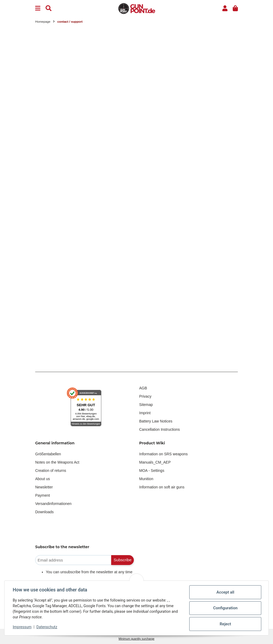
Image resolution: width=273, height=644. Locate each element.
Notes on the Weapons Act (57, 462)
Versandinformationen (53, 504)
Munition (146, 479)
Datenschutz (47, 627)
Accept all (225, 592)
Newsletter (44, 487)
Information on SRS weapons (163, 454)
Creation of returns (51, 471)
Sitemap (146, 405)
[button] (225, 8)
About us (43, 479)
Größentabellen (48, 454)
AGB (143, 388)
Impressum (22, 627)
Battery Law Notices (156, 421)
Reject (225, 624)
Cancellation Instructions (160, 429)
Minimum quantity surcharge (136, 639)
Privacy (145, 396)
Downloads (44, 512)
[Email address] (73, 560)
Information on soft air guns (162, 487)
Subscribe (123, 560)
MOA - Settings (152, 471)
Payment (43, 495)
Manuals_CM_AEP (155, 462)
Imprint (145, 413)
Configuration (225, 608)
